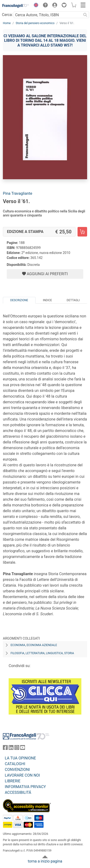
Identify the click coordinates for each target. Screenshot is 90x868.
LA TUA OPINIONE (20, 758)
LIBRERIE (13, 781)
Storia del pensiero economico (35, 23)
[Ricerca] (85, 15)
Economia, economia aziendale (34, 645)
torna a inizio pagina (45, 861)
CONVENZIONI (17, 770)
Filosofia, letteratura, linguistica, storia (42, 653)
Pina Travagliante (18, 193)
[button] (35, 6)
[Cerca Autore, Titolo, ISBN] (48, 15)
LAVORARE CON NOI (22, 775)
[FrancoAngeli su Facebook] (5, 749)
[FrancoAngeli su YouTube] (23, 749)
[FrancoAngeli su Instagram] (17, 749)
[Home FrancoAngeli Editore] (16, 6)
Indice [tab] (48, 300)
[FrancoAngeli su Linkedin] (11, 749)
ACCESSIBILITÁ (18, 792)
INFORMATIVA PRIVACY (25, 787)
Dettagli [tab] (73, 300)
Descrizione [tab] (19, 300)
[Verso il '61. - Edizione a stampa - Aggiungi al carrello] (82, 232)
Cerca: (7, 15)
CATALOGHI (15, 764)
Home (7, 23)
